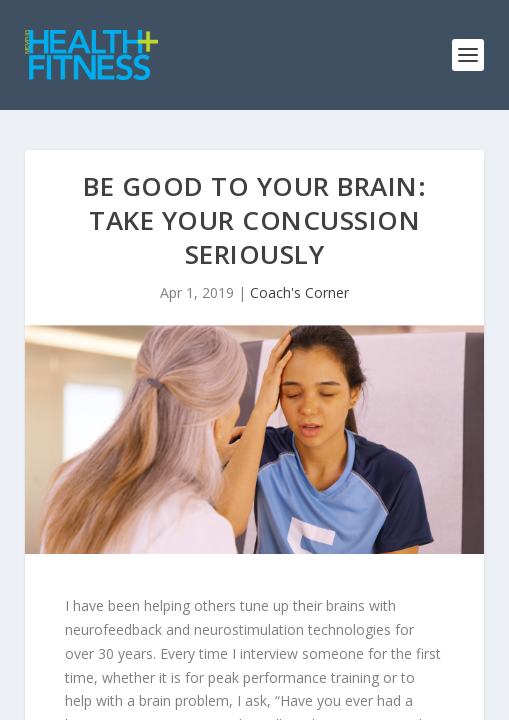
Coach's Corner (299, 292)
